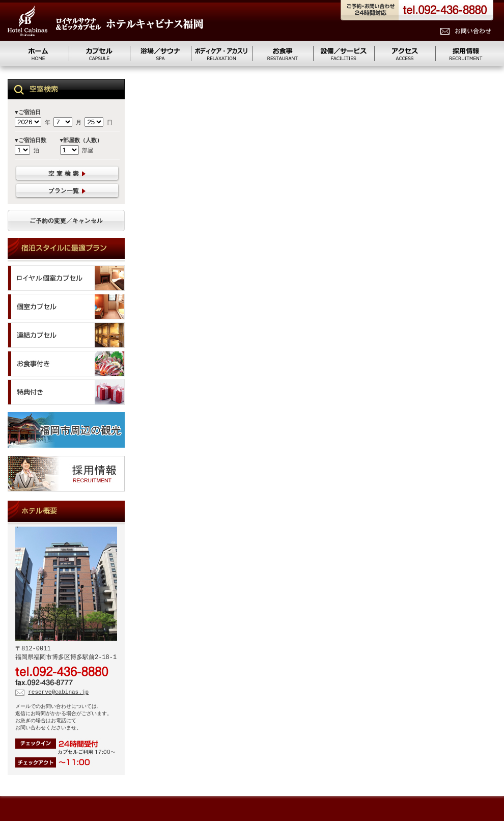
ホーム (38, 53)
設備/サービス (344, 53)
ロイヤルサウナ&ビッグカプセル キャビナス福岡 (105, 21)
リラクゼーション (221, 53)
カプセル (99, 53)
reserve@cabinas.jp (58, 694)
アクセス (405, 53)
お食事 (283, 53)
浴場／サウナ (160, 53)
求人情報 (466, 53)
